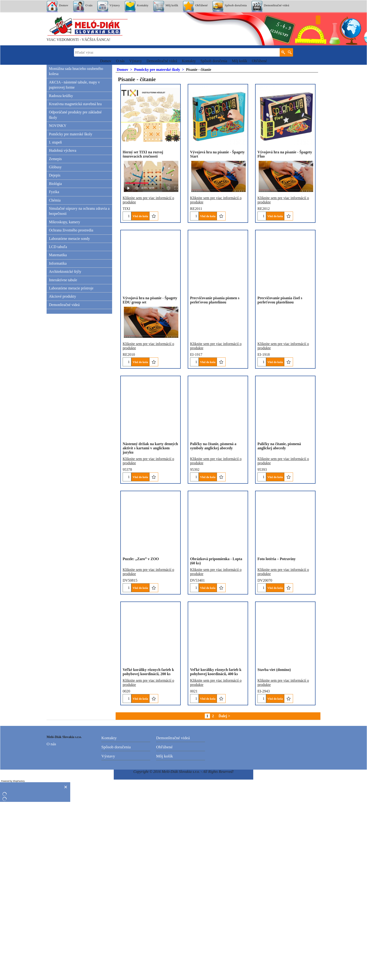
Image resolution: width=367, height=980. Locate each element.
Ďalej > (224, 894)
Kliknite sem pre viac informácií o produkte (148, 193)
